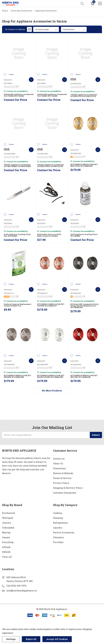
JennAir (7, 523)
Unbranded (8, 528)
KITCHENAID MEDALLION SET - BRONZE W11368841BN (18, 376)
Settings (11, 639)
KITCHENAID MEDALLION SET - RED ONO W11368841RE (84, 376)
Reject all (31, 639)
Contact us (59, 459)
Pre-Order (58, 542)
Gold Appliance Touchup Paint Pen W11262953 (17, 235)
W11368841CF (42, 293)
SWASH (6, 552)
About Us (58, 463)
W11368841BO (76, 293)
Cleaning (58, 518)
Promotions (59, 468)
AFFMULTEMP (10, 154)
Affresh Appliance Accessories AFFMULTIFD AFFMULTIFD (84, 95)
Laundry (58, 528)
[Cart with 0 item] (92, 3)
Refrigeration (60, 523)
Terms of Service (62, 478)
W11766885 (41, 83)
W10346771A (9, 293)
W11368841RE (76, 364)
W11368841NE (76, 153)
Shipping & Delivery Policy (68, 488)
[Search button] (82, 3)
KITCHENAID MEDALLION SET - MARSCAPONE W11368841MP (51, 376)
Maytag (6, 532)
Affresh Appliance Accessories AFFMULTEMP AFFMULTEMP (17, 165)
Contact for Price (15, 100)
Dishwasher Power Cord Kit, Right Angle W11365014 (49, 235)
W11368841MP (43, 364)
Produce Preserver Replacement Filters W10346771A (18, 305)
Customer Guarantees (65, 493)
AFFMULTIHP (42, 154)
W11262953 (8, 223)
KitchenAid (8, 513)
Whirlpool (8, 518)
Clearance (58, 537)
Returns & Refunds (63, 473)
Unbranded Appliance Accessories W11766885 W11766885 (52, 95)
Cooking (58, 513)
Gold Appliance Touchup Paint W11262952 (84, 235)
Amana (6, 537)
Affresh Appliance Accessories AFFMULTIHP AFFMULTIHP (50, 165)
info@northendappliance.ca (22, 590)
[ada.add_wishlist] (31, 80)
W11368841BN (9, 364)
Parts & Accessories (64, 532)
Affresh (6, 547)
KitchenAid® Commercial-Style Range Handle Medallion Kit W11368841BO (84, 306)
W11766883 (8, 83)
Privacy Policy (61, 483)
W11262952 (75, 223)
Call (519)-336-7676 (16, 586)
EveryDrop (8, 542)
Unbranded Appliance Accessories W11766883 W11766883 (19, 95)
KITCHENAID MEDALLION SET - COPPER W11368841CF (51, 305)
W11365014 (41, 223)
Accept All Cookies (57, 639)
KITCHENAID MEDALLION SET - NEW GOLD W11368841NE (84, 165)
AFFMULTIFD (76, 84)
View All (7, 557)
